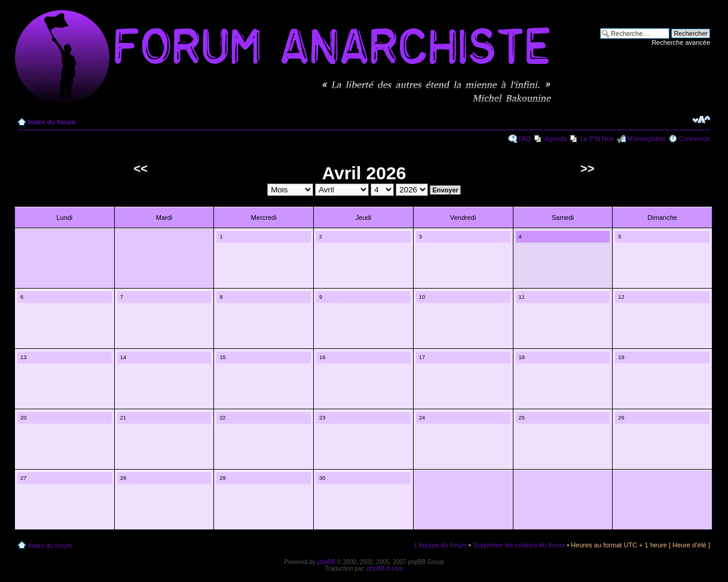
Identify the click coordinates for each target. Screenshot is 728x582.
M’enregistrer (646, 139)
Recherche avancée (681, 42)
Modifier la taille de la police (701, 120)
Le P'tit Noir (597, 139)
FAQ (525, 139)
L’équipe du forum (440, 545)
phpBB (326, 562)
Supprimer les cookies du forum (519, 545)
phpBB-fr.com (385, 569)
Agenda (556, 139)
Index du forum (52, 122)
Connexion (694, 139)
